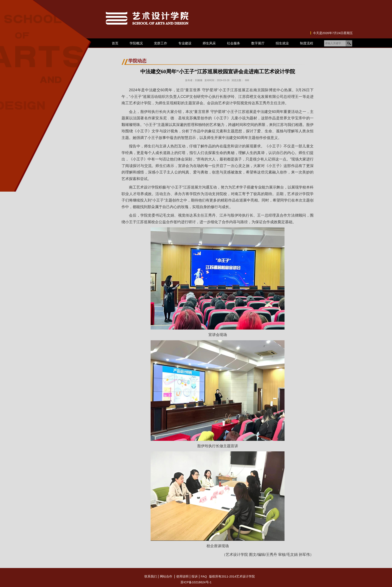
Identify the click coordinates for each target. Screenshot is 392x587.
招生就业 (282, 43)
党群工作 (161, 43)
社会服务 (234, 43)
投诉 (195, 576)
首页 (115, 43)
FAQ (204, 576)
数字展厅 (258, 43)
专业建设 (185, 43)
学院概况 (136, 43)
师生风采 (209, 43)
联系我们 (151, 576)
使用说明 (182, 576)
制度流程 (307, 43)
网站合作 (166, 576)
